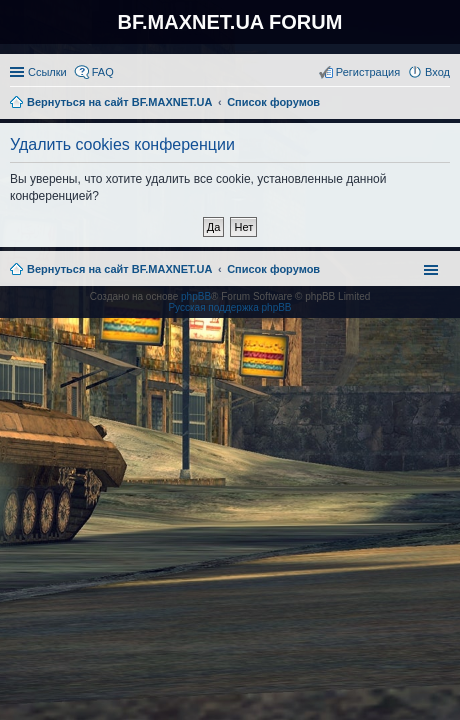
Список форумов (273, 269)
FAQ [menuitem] (103, 72)
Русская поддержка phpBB (229, 307)
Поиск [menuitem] (444, 104)
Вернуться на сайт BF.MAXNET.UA (119, 269)
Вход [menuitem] (437, 72)
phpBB (196, 296)
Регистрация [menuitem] (368, 72)
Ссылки (47, 72)
